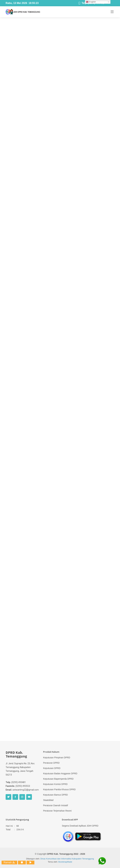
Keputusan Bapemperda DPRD (58, 779)
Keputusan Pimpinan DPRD (57, 758)
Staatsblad (48, 800)
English (91, 2)
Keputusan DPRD (52, 768)
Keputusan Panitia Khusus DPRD (59, 789)
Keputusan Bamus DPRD (55, 795)
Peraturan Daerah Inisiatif (56, 805)
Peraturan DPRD (51, 763)
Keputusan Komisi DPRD (55, 784)
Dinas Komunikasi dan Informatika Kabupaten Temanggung (67, 859)
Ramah (9, 862)
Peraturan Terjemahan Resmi (57, 811)
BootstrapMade (65, 862)
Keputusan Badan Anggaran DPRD (60, 773)
